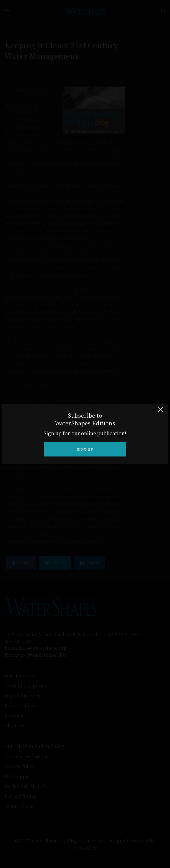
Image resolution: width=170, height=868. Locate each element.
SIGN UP (85, 449)
